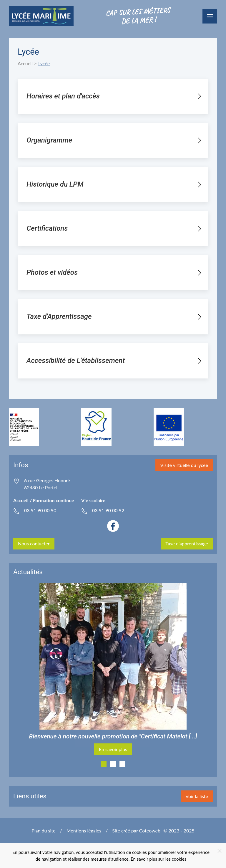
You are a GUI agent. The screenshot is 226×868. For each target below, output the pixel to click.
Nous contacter (34, 543)
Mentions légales (84, 831)
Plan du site (43, 831)
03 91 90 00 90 (40, 510)
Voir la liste (197, 796)
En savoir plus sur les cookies (158, 859)
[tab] (104, 764)
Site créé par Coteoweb (136, 831)
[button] (210, 16)
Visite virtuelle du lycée (184, 465)
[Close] (220, 851)
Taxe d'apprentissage (187, 543)
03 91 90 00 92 (108, 510)
